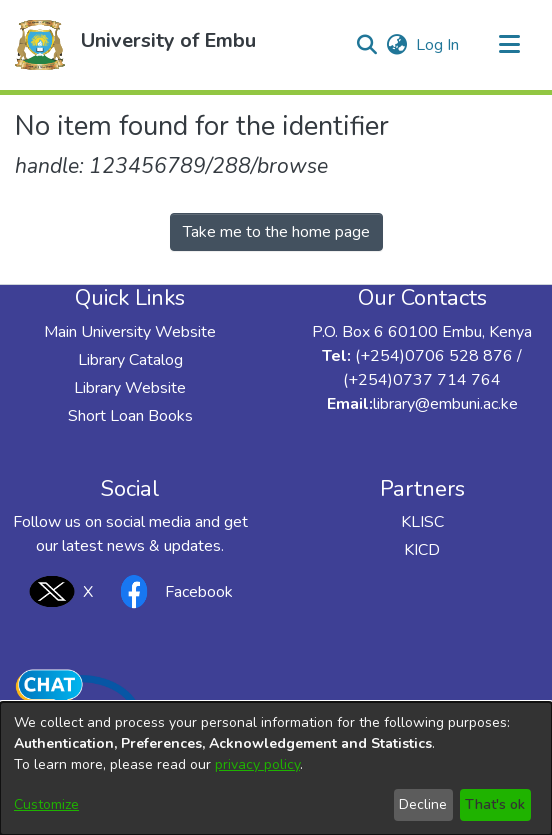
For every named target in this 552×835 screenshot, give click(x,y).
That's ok (495, 804)
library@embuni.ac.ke (445, 404)
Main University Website (130, 332)
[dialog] (276, 768)
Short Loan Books (130, 416)
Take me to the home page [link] (276, 232)
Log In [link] (438, 45)
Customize (46, 804)
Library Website (130, 388)
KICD (422, 550)
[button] (40, 45)
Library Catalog (130, 360)
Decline (423, 804)
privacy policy (257, 764)
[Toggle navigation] (509, 45)
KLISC (422, 522)
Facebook (171, 591)
